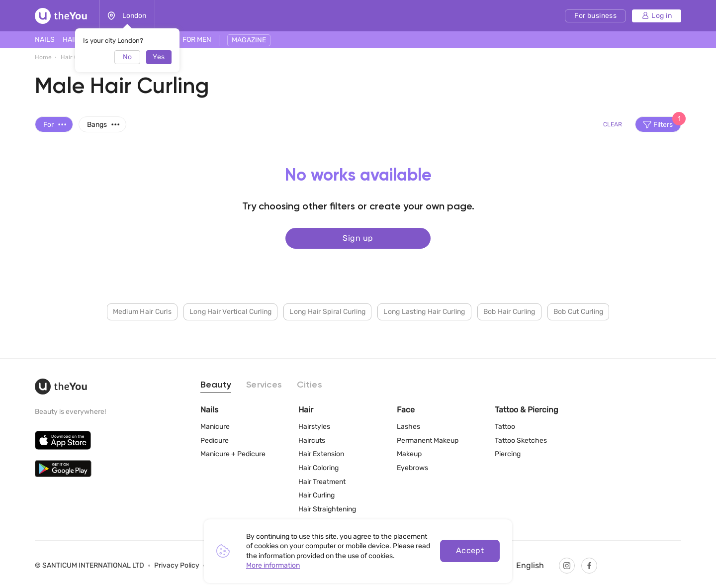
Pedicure (215, 441)
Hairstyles (314, 427)
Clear (613, 124)
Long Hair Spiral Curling (327, 311)
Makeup (409, 454)
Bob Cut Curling (579, 311)
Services (264, 385)
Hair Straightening (327, 509)
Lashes (408, 427)
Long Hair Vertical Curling (231, 311)
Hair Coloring (318, 468)
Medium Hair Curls (142, 311)
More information (273, 565)
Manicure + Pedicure (233, 454)
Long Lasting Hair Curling (424, 311)
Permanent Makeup (428, 441)
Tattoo (505, 427)
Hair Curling (316, 495)
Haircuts (312, 441)
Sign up (358, 238)
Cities (310, 385)
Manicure (215, 427)
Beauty (216, 385)
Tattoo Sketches (521, 441)
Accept (470, 550)
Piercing (508, 454)
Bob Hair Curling (509, 311)
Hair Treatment (322, 482)
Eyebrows (412, 468)
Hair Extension (321, 454)
